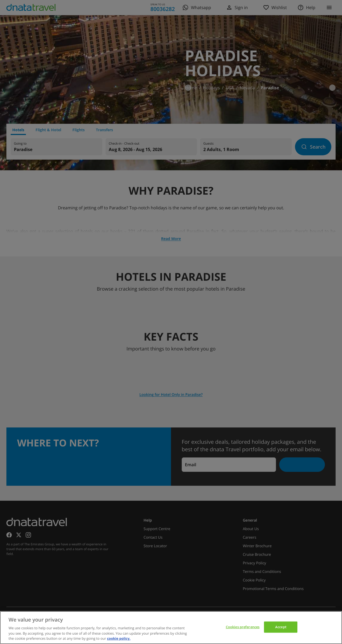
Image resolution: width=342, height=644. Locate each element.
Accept (281, 627)
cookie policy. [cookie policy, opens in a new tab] (119, 638)
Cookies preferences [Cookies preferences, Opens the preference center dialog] (243, 627)
